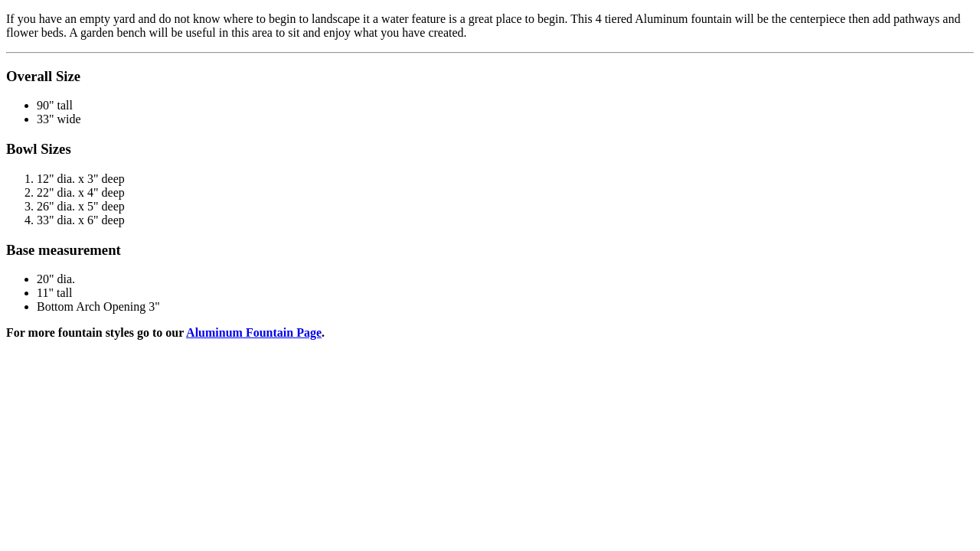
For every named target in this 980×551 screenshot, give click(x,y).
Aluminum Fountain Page (254, 333)
